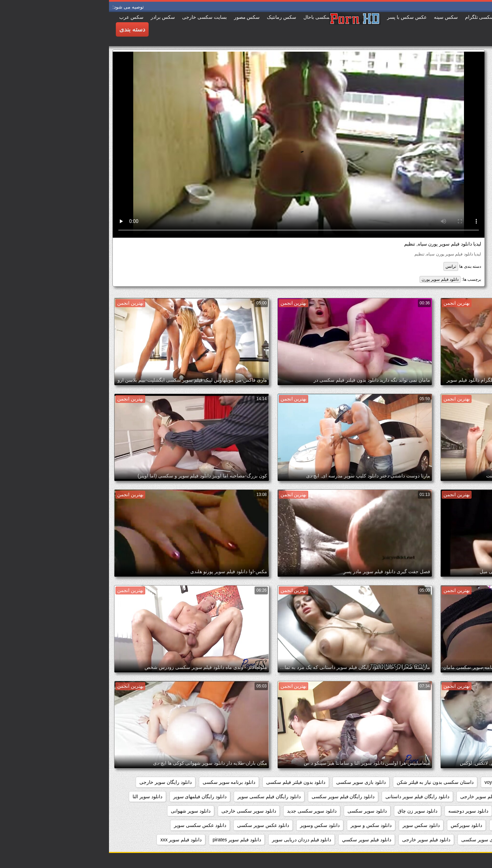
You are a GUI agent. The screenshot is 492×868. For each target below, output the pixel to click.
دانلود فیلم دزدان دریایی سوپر (193, 840)
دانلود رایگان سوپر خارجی (57, 782)
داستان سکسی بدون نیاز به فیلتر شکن (326, 782)
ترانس (342, 266)
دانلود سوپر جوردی (409, 811)
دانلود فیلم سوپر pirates (128, 840)
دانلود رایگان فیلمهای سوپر (91, 797)
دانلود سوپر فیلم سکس (458, 825)
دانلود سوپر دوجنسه (359, 811)
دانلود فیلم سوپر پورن (331, 279)
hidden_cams (467, 782)
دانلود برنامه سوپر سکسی (120, 782)
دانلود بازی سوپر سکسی (252, 782)
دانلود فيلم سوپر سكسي (258, 840)
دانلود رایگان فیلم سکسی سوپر (160, 797)
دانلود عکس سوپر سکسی (154, 825)
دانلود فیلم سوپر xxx (72, 840)
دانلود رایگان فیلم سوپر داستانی (308, 797)
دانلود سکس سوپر (312, 825)
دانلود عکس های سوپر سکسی (451, 840)
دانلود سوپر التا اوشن (460, 811)
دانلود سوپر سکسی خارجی (140, 811)
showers (410, 782)
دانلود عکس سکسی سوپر (91, 825)
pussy (436, 782)
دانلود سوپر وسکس (404, 825)
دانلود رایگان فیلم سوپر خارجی (382, 797)
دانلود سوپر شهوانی (82, 811)
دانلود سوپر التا (38, 797)
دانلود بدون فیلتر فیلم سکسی (187, 782)
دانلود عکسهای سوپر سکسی (381, 840)
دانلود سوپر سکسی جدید (203, 811)
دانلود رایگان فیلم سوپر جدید (453, 797)
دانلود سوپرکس (357, 825)
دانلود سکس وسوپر (211, 825)
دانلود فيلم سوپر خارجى (317, 840)
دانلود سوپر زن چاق (309, 811)
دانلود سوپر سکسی (258, 811)
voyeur (383, 782)
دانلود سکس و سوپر (262, 825)
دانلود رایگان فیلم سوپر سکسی (234, 797)
